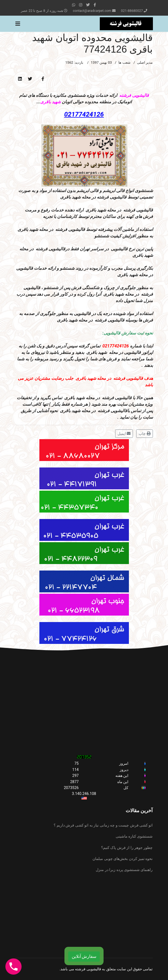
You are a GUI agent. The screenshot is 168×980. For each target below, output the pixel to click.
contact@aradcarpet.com (92, 11)
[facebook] (95, 5)
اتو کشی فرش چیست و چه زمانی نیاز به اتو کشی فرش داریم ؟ (103, 825)
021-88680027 (132, 11)
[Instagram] (81, 5)
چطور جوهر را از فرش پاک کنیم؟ (127, 848)
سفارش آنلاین (84, 956)
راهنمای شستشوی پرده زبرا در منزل (124, 870)
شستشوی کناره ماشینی (134, 836)
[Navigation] (18, 24)
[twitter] (88, 5)
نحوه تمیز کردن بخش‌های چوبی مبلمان (123, 859)
